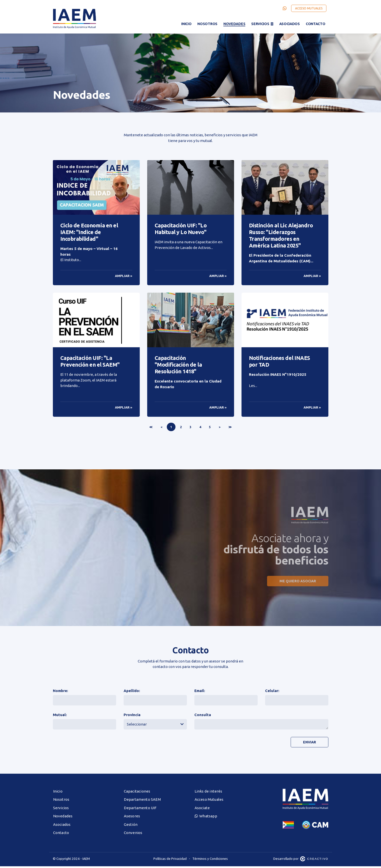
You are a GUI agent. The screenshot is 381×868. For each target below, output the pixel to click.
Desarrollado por (301, 860)
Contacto (316, 24)
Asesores (132, 818)
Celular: (272, 692)
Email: (200, 692)
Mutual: (60, 716)
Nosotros (207, 24)
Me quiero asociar (297, 583)
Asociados (290, 24)
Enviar (309, 744)
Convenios (133, 834)
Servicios (260, 24)
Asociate (202, 810)
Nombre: (60, 692)
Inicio (186, 24)
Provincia (132, 716)
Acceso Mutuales (309, 8)
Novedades (234, 24)
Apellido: (132, 692)
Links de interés (208, 793)
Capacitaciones (137, 793)
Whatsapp (206, 818)
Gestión (131, 826)
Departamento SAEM (142, 801)
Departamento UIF (140, 810)
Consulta (203, 716)
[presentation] (232, 746)
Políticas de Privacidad (170, 860)
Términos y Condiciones (210, 860)
